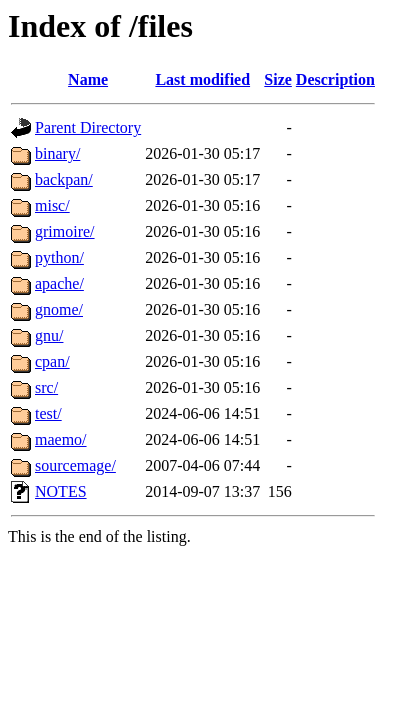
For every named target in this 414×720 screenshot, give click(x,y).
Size (278, 79)
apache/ (59, 283)
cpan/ (52, 361)
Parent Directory (88, 127)
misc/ (52, 205)
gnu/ (49, 335)
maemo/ (61, 439)
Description (335, 79)
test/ (48, 413)
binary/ (57, 153)
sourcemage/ (75, 465)
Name (88, 79)
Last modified (202, 79)
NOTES (61, 491)
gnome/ (59, 309)
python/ (59, 257)
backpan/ (64, 179)
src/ (46, 387)
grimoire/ (65, 231)
